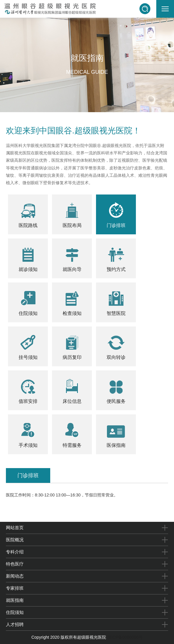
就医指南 (15, 600)
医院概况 (15, 540)
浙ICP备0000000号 (125, 637)
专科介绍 (15, 552)
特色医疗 (15, 564)
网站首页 (15, 528)
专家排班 (15, 588)
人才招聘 (15, 624)
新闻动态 (15, 576)
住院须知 (15, 612)
